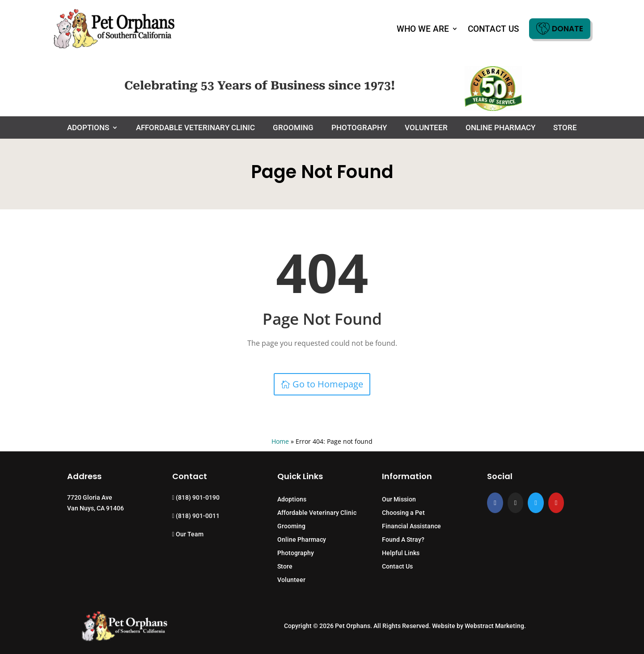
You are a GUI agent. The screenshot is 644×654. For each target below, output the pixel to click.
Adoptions (88, 128)
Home (280, 441)
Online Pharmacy (500, 128)
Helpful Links (401, 553)
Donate (560, 29)
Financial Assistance (411, 526)
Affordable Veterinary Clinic (195, 128)
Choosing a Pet (403, 513)
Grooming (293, 128)
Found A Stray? (403, 540)
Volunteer (426, 128)
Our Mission (399, 499)
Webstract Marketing (494, 626)
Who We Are (423, 29)
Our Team (188, 534)
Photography (359, 128)
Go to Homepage (328, 384)
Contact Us (494, 29)
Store (565, 128)
